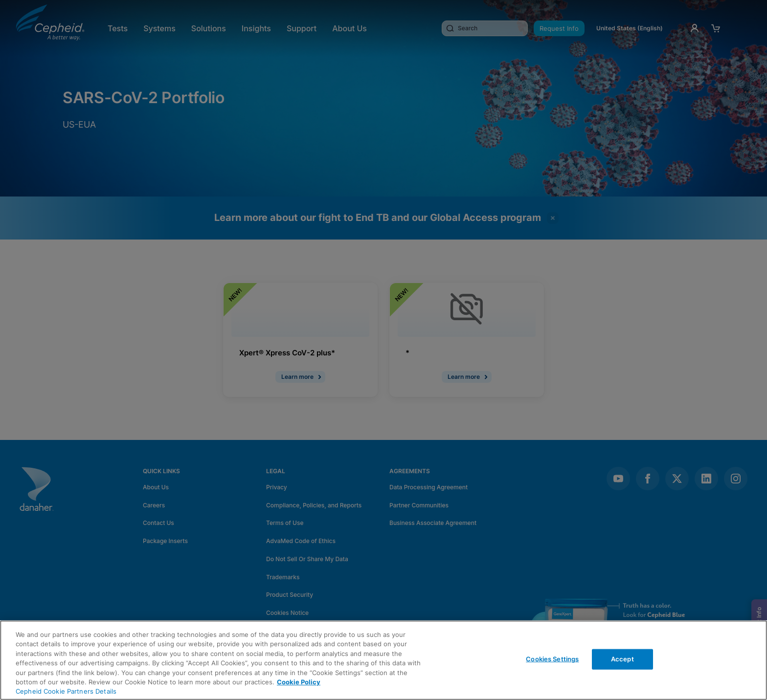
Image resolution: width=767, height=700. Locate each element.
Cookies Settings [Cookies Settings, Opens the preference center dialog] (552, 659)
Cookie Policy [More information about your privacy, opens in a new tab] (299, 682)
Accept (622, 659)
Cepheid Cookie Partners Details (66, 691)
